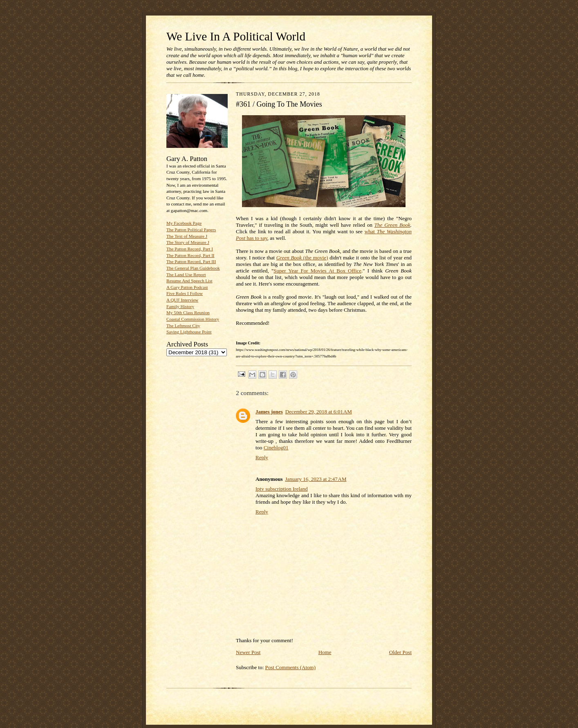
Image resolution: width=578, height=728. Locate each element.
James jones (269, 412)
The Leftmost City (183, 326)
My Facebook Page (184, 223)
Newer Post (248, 652)
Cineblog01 (276, 448)
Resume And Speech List (189, 281)
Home (325, 652)
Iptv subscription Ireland (282, 489)
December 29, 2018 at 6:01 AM (319, 412)
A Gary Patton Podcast (187, 287)
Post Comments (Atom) (291, 667)
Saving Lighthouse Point (189, 332)
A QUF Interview (182, 300)
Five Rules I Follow (185, 293)
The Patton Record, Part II (190, 255)
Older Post (400, 652)
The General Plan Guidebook (193, 268)
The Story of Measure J (188, 242)
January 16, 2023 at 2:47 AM (316, 479)
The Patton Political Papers (191, 230)
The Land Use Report (186, 275)
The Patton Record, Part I (190, 249)
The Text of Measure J (187, 236)
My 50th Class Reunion (188, 313)
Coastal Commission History (193, 319)
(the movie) (302, 258)
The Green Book (392, 225)
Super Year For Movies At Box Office (317, 271)
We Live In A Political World (236, 36)
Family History (180, 306)
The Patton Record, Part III (191, 261)
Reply (262, 457)
